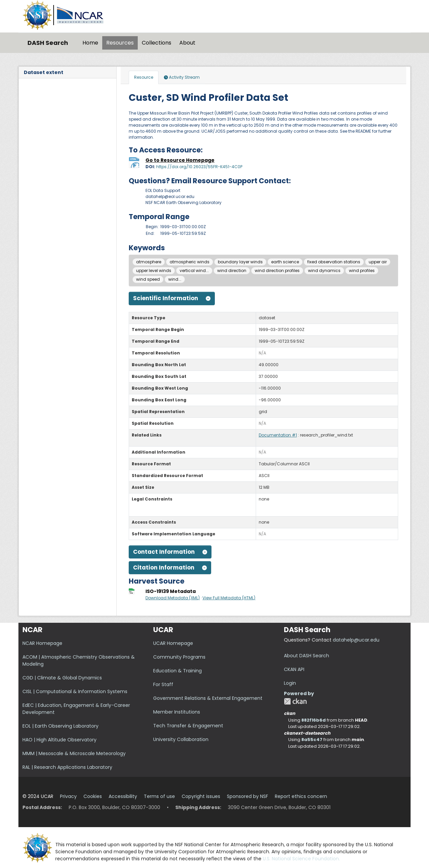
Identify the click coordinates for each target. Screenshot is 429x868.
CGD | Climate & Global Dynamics (62, 678)
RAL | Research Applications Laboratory (67, 767)
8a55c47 (312, 740)
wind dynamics (324, 271)
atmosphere (149, 262)
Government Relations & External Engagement (208, 698)
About (187, 43)
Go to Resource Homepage (180, 160)
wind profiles (362, 271)
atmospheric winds (190, 262)
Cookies (93, 796)
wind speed (148, 279)
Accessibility (123, 796)
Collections (157, 43)
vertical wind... (194, 271)
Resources (120, 43)
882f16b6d (314, 720)
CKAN (295, 701)
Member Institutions (177, 712)
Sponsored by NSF (248, 796)
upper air (378, 262)
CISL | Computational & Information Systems (75, 691)
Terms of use (159, 796)
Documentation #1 (278, 435)
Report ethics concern (301, 796)
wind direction (232, 271)
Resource (144, 77)
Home (90, 43)
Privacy (68, 796)
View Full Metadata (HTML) (229, 598)
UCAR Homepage (173, 643)
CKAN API (294, 669)
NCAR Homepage (42, 643)
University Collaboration (181, 739)
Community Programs (179, 657)
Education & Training (177, 671)
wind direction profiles (277, 271)
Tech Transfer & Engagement (188, 726)
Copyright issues (201, 796)
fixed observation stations (334, 262)
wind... (175, 279)
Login (290, 683)
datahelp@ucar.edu (356, 640)
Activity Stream (182, 77)
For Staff (163, 684)
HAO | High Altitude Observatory (59, 740)
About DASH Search (307, 656)
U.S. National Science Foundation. (301, 859)
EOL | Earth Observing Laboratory (60, 726)
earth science (285, 262)
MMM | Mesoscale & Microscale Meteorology (74, 753)
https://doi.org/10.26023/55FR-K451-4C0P (199, 167)
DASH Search (48, 43)
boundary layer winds (240, 262)
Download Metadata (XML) (173, 598)
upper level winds (154, 271)
